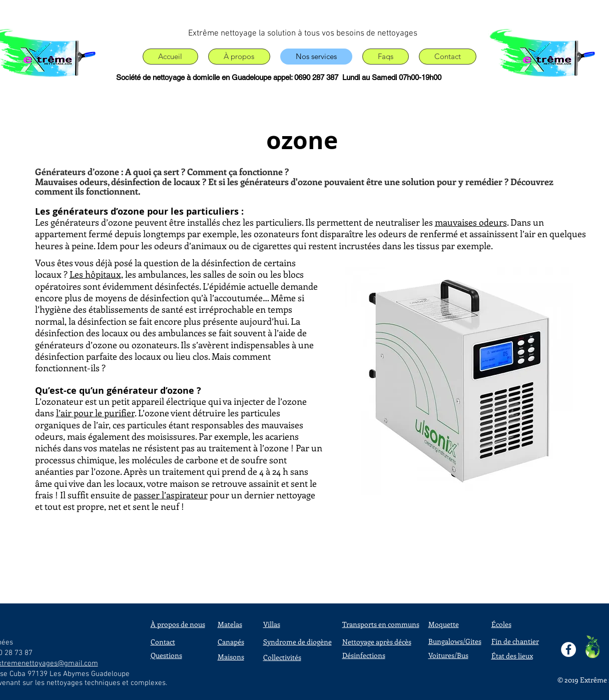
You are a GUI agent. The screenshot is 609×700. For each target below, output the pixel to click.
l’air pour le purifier (95, 413)
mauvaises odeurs (471, 222)
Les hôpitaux (95, 274)
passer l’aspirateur (171, 495)
